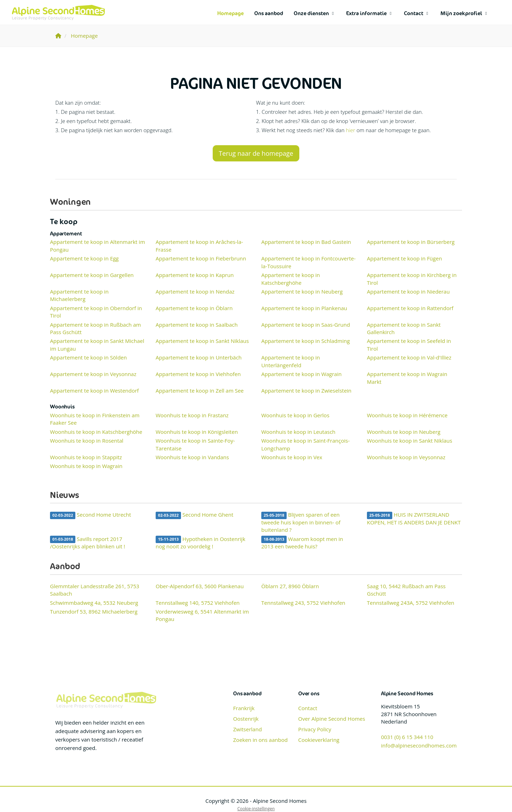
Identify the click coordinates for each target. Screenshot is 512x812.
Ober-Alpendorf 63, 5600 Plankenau (200, 586)
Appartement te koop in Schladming (305, 341)
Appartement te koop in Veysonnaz (93, 374)
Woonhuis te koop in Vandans (192, 457)
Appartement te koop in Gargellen (92, 275)
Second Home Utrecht (90, 515)
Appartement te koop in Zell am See (200, 390)
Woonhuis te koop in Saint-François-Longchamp (305, 444)
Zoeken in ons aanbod (260, 740)
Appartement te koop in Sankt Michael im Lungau (97, 345)
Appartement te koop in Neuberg (302, 291)
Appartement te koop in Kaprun (195, 275)
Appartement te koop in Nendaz (195, 291)
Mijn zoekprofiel (465, 13)
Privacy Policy (315, 729)
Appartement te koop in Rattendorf (410, 308)
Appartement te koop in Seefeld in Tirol (409, 345)
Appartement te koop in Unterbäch (199, 357)
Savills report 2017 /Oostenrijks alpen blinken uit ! (88, 543)
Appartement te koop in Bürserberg (411, 242)
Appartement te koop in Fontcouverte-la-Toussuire (308, 262)
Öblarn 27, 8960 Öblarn (290, 586)
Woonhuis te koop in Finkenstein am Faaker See (95, 419)
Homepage (230, 13)
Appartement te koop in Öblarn (194, 308)
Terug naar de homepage (256, 153)
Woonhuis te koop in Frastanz (192, 415)
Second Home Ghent (195, 515)
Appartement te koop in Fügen (404, 258)
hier (350, 130)
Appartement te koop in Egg (84, 258)
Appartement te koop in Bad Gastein (306, 242)
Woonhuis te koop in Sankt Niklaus (410, 441)
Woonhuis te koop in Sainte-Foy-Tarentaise (195, 444)
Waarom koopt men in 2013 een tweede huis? (302, 543)
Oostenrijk (246, 719)
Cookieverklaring (319, 740)
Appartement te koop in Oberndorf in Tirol (96, 312)
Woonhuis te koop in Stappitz (86, 457)
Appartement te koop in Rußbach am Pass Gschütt (95, 328)
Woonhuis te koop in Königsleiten (197, 432)
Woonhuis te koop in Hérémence (407, 415)
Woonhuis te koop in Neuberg (404, 432)
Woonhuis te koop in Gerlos (295, 415)
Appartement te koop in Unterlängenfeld (291, 361)
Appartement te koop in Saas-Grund (306, 325)
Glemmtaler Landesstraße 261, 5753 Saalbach (95, 590)
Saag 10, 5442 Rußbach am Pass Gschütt (406, 590)
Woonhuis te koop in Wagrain (86, 466)
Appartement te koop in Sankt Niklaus (202, 341)
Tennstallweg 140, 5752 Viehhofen (198, 603)
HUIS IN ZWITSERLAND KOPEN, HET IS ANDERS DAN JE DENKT (414, 518)
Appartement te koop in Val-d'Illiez (409, 357)
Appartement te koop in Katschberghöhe (291, 279)
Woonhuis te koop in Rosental (87, 441)
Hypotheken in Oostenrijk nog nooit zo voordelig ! (201, 543)
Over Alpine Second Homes (332, 719)
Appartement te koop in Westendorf (94, 390)
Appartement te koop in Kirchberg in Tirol (412, 279)
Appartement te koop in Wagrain (301, 374)
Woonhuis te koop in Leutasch (298, 432)
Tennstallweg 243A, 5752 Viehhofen (411, 603)
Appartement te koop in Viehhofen (198, 374)
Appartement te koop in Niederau (408, 291)
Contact (417, 13)
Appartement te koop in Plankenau (304, 308)
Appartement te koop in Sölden (88, 357)
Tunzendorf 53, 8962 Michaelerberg (94, 611)
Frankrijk (244, 708)
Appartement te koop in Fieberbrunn (201, 258)
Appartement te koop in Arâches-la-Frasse (199, 245)
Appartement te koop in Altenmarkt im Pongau (98, 245)
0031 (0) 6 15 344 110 (407, 737)
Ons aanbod (269, 13)
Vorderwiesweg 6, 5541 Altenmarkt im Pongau (202, 615)
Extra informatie (370, 13)
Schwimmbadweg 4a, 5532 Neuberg (94, 603)
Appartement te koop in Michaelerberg (79, 295)
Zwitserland (248, 729)
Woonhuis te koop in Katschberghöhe (96, 432)
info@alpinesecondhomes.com (419, 745)
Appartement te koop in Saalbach (197, 325)
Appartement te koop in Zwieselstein (306, 390)
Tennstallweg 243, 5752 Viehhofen (303, 603)
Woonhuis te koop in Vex (292, 457)
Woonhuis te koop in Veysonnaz (406, 457)
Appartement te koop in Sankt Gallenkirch (404, 328)
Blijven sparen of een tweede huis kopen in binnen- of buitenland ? (301, 522)
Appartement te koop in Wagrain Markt (407, 378)
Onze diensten (315, 13)
